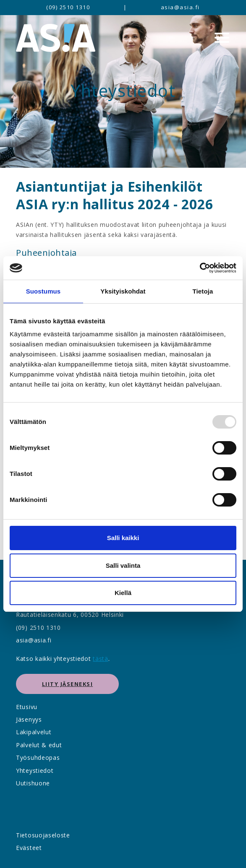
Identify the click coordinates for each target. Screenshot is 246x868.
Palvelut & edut (39, 745)
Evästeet (29, 848)
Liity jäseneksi (68, 684)
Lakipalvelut (34, 732)
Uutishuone (33, 783)
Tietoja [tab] (203, 291)
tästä (101, 659)
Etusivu (27, 707)
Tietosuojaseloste (43, 835)
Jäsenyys (29, 719)
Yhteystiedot (35, 771)
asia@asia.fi (180, 7)
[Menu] (222, 38)
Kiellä (123, 593)
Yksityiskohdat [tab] (123, 291)
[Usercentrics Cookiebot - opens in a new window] (200, 268)
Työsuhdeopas (38, 758)
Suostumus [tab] (43, 291)
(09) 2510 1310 (68, 7)
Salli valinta (123, 565)
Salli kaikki (123, 538)
